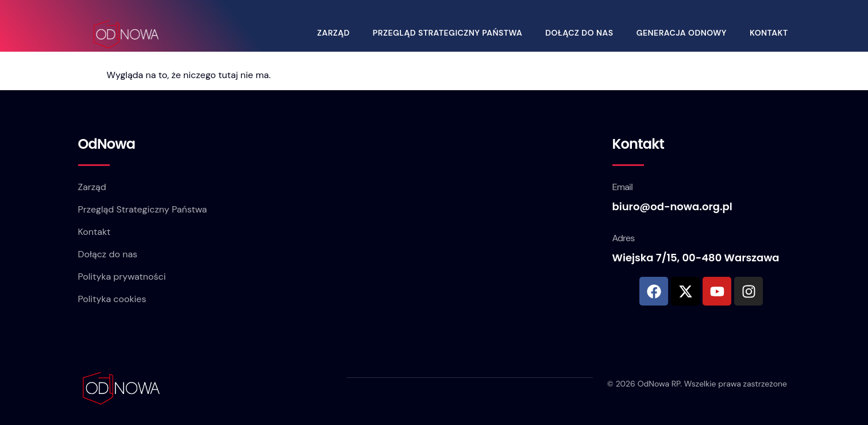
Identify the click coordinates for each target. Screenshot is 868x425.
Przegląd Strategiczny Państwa (450, 32)
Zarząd (336, 32)
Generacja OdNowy (684, 32)
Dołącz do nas (581, 32)
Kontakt (771, 32)
